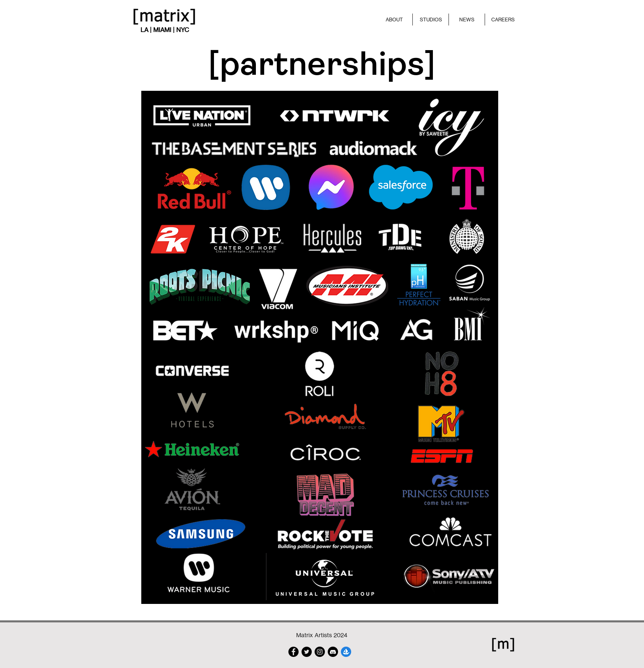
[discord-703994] (333, 652)
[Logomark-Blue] (346, 652)
